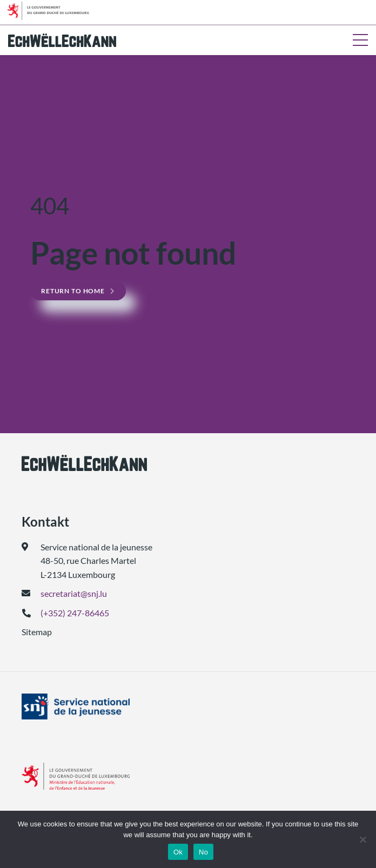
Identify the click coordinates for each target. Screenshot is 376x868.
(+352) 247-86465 (75, 613)
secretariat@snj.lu (74, 593)
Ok (178, 852)
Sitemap (37, 632)
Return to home (73, 291)
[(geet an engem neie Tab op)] (188, 706)
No (203, 852)
